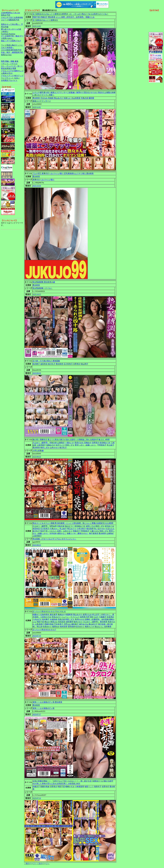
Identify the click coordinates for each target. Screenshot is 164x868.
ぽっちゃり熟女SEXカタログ (44, 630)
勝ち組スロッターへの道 (11, 29)
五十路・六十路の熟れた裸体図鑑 (46, 361)
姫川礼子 (52, 364)
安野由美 (53, 526)
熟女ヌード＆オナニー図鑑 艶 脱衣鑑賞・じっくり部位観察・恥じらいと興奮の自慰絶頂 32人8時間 (73, 523)
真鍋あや (61, 615)
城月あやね (84, 624)
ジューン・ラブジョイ (70, 617)
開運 (14, 68)
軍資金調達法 (6, 68)
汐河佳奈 (53, 533)
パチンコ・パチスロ (9, 64)
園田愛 (91, 98)
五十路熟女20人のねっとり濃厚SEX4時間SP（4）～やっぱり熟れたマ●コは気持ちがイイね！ (70, 14)
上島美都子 (41, 445)
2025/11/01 (37, 107)
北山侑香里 (76, 98)
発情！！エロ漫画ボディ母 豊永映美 (47, 702)
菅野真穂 (71, 627)
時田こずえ (70, 445)
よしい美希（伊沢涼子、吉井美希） (70, 17)
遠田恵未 (44, 364)
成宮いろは (90, 526)
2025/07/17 (37, 714)
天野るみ (67, 624)
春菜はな (54, 622)
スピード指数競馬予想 (10, 20)
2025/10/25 (37, 294)
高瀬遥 (51, 98)
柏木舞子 (36, 364)
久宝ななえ (110, 529)
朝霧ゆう (36, 615)
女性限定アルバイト (9, 80)
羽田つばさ (94, 617)
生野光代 (105, 787)
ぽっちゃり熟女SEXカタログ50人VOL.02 (49, 611)
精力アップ (19, 76)
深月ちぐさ (60, 445)
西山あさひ (59, 98)
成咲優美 (69, 622)
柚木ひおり (78, 622)
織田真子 (75, 624)
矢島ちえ (67, 98)
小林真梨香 (79, 787)
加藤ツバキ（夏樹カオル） (78, 533)
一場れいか (69, 443)
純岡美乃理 (85, 617)
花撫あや (88, 443)
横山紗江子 (93, 624)
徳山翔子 (85, 364)
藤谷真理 (54, 615)
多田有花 (36, 529)
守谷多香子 (59, 624)
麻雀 (17, 61)
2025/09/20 (37, 373)
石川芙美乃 (68, 364)
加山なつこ (69, 526)
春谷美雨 (90, 529)
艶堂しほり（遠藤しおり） (86, 445)
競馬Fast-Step (6, 55)
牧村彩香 (64, 627)
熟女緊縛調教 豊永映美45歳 (44, 282)
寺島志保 (85, 98)
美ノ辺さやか (100, 529)
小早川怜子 (81, 529)
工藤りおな (95, 531)
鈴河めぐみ (110, 526)
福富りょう (89, 787)
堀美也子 (98, 787)
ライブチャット (7, 78)
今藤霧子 (103, 617)
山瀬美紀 (61, 443)
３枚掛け (5, 32)
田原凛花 (62, 622)
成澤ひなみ (87, 615)
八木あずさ (37, 619)
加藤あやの (51, 445)
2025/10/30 (37, 186)
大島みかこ (54, 529)
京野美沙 (77, 364)
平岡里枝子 (102, 445)
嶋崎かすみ (70, 787)
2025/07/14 (37, 798)
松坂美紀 (110, 617)
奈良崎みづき (105, 443)
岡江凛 (39, 627)
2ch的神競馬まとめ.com (11, 13)
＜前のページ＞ (30, 864)
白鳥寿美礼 (45, 615)
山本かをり (54, 447)
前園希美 (69, 615)
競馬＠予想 (6, 15)
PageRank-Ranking (8, 34)
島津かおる (79, 619)
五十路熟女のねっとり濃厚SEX (45, 20)
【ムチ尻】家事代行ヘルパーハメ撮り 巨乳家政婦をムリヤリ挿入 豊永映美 (63, 173)
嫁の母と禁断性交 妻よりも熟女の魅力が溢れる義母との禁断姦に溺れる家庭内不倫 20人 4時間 (71, 440)
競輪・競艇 (10, 61)
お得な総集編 (38, 451)
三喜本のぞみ (46, 617)
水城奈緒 (54, 619)
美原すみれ (79, 443)
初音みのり (56, 617)
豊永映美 (52, 17)
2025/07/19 (37, 636)
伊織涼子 (44, 17)
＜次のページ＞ (43, 864)
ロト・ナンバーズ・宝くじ (12, 66)
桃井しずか (45, 447)
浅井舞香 (108, 627)
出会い (17, 78)
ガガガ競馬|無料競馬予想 (11, 50)
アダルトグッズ (7, 76)
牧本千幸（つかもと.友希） (51, 531)
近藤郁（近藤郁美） (93, 619)
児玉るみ (44, 98)
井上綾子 (110, 445)
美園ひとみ (90, 17)
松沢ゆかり (80, 627)
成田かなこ (62, 533)
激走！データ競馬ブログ (11, 41)
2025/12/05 (37, 26)
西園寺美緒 (49, 624)
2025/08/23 (37, 545)
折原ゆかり (47, 627)
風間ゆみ (56, 627)
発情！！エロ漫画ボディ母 (44, 708)
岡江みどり (72, 529)
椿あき (47, 622)
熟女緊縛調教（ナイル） (43, 288)
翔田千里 (36, 17)
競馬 (3, 61)
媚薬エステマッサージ (42, 101)
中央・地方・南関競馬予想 (12, 52)
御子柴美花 (94, 533)
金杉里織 (105, 619)
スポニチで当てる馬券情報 (12, 17)
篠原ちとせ (90, 627)
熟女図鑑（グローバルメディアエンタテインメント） (54, 539)
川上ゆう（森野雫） (41, 443)
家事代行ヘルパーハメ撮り (44, 180)
